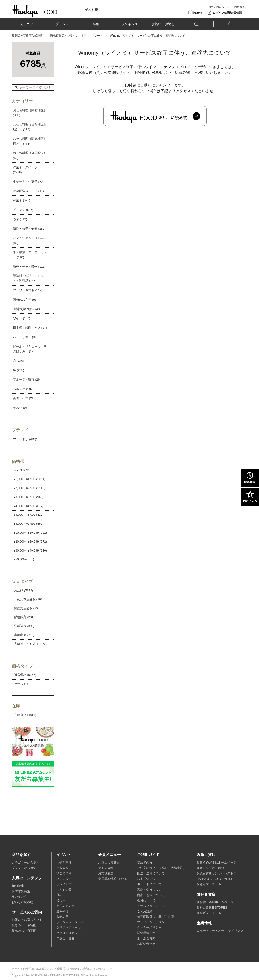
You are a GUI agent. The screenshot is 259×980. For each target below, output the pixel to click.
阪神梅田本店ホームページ (215, 902)
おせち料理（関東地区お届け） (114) (30, 141)
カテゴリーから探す (26, 863)
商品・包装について (151, 895)
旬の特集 (18, 886)
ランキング (129, 24)
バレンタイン (65, 879)
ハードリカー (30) (25, 337)
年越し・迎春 (65, 938)
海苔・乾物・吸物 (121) (29, 267)
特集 (96, 24)
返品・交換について (151, 890)
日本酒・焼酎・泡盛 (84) (30, 328)
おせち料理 (64, 863)
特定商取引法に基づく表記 (155, 917)
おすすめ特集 (21, 891)
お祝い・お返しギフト (27, 920)
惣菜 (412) (20, 219)
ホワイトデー (65, 884)
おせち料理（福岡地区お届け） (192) (30, 127)
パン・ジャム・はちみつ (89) (30, 240)
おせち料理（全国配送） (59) (30, 155)
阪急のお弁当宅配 (24, 931)
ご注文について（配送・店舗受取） (162, 868)
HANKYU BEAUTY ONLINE (215, 879)
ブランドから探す (24, 868)
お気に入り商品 (109, 863)
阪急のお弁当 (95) (25, 300)
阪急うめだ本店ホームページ (217, 863)
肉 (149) (18, 361)
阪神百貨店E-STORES (212, 908)
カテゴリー (28, 24)
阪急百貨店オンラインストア (69, 36)
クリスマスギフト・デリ (73, 933)
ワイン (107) (22, 318)
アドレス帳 (106, 868)
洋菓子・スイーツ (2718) (25, 170)
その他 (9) (20, 408)
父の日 (61, 901)
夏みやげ (62, 911)
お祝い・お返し (163, 24)
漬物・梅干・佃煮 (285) (29, 229)
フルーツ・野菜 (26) (27, 380)
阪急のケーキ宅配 (24, 925)
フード (98, 36)
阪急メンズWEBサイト (212, 868)
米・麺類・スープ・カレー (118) (30, 255)
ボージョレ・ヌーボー (72, 922)
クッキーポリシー (149, 928)
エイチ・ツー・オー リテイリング (220, 931)
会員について (146, 901)
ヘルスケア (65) (24, 389)
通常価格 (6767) (25, 675)
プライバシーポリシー (152, 922)
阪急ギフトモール (209, 884)
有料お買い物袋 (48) (27, 309)
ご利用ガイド (239, 7)
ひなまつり (64, 873)
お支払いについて (149, 879)
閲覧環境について (149, 933)
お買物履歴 (106, 873)
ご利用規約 (145, 911)
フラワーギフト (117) (28, 290)
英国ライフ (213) (25, 398)
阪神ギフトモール (209, 913)
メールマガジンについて (154, 906)
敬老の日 (62, 917)
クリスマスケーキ (69, 928)
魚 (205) (18, 370)
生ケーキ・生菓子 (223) (29, 182)
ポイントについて (149, 884)
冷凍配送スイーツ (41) (28, 191)
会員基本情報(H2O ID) (113, 879)
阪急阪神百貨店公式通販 (27, 36)
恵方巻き (62, 868)
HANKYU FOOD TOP (34, 11)
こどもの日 (64, 890)
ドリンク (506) (23, 210)
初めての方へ (216, 7)
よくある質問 (146, 938)
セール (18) (22, 684)
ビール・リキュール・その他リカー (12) (30, 349)
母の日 (61, 895)
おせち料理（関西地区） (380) (30, 113)
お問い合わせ (146, 944)
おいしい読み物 (22, 902)
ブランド (62, 24)
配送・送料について (151, 873)
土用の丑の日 (65, 906)
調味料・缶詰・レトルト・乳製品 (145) (28, 278)
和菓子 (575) (22, 200)
